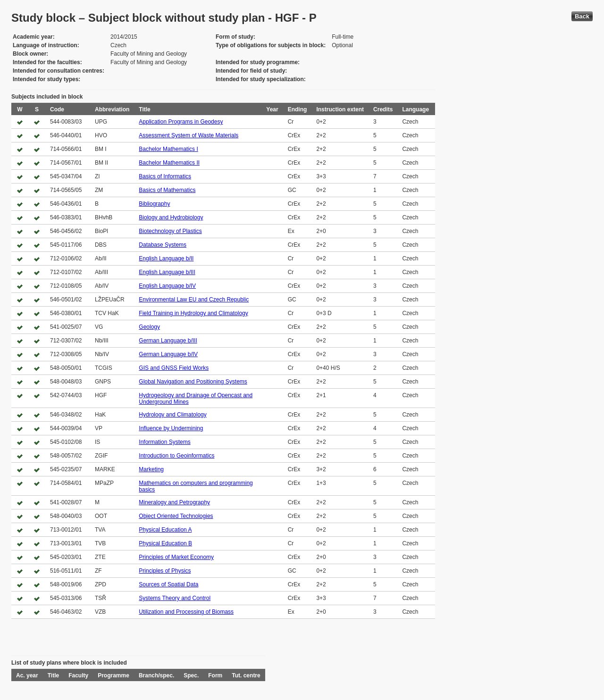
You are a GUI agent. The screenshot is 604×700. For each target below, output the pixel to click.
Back (582, 16)
